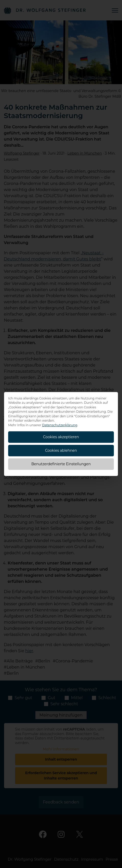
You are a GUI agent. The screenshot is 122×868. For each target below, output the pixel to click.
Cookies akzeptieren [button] (61, 437)
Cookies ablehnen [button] (61, 450)
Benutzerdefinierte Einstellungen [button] (61, 464)
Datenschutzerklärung (60, 425)
